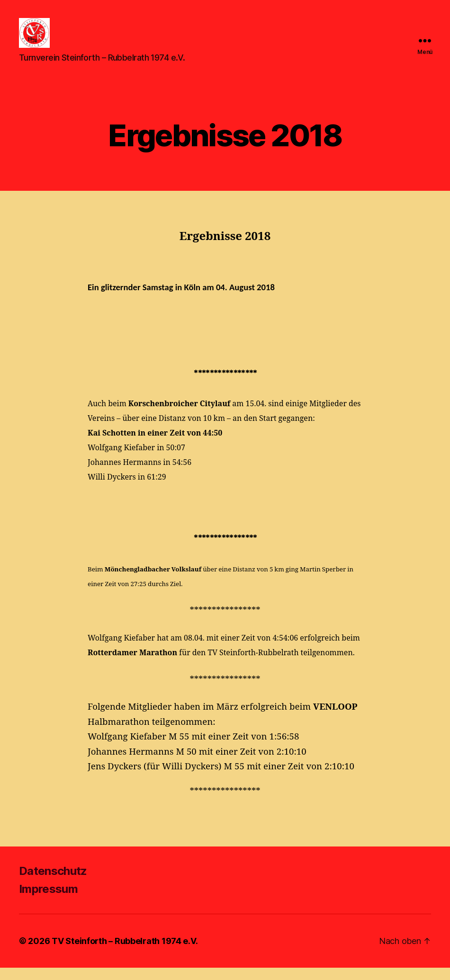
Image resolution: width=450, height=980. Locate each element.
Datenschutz (53, 883)
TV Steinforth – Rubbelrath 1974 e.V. (125, 953)
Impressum (48, 901)
